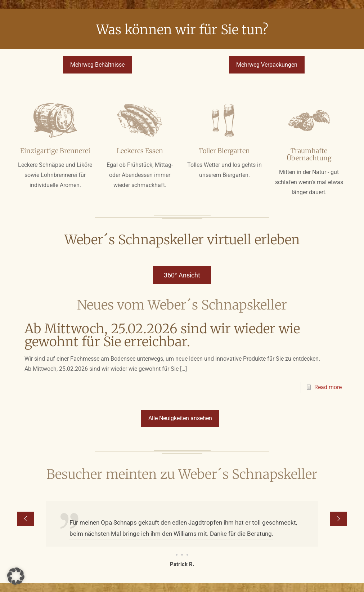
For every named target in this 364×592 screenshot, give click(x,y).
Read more (328, 387)
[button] (16, 576)
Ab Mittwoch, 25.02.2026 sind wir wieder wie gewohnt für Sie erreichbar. (162, 335)
